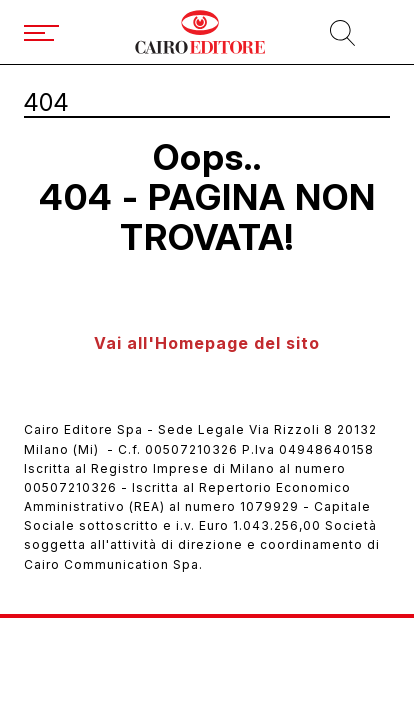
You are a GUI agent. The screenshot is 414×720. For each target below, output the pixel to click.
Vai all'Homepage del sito (207, 343)
